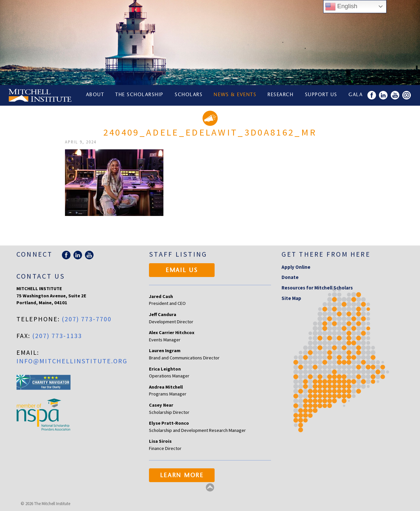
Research (281, 95)
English (341, 7)
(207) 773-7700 (87, 319)
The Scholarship (140, 95)
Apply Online (296, 267)
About (95, 95)
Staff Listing (178, 254)
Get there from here (326, 254)
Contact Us (41, 276)
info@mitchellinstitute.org (72, 361)
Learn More (182, 476)
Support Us (321, 95)
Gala (356, 95)
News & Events (235, 95)
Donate (290, 277)
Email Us (182, 271)
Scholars (189, 95)
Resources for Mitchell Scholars (317, 288)
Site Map (291, 298)
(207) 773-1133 (57, 336)
